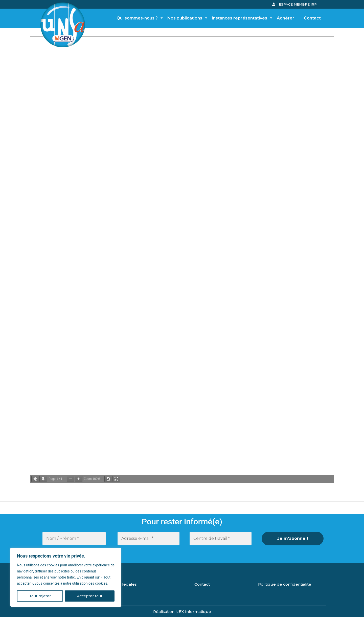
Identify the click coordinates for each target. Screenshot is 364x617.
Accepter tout (90, 596)
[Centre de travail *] (221, 539)
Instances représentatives (241, 18)
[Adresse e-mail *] (149, 539)
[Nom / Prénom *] (74, 539)
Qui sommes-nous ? (139, 18)
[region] (66, 577)
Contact (312, 18)
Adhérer (286, 18)
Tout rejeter (40, 596)
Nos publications (186, 18)
